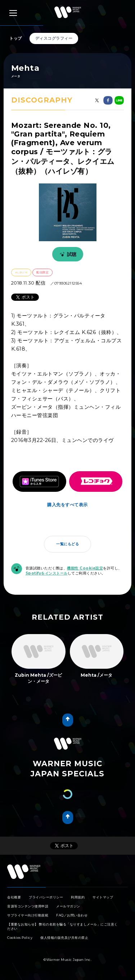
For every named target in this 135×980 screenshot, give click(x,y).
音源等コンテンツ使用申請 (28, 906)
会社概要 (14, 897)
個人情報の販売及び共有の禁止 (64, 938)
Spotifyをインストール (47, 573)
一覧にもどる (67, 544)
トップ (16, 38)
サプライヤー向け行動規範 (28, 915)
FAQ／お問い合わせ (72, 915)
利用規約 (78, 897)
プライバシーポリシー (46, 897)
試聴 (67, 254)
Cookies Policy (20, 938)
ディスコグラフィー (54, 38)
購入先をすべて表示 (67, 505)
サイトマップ (103, 897)
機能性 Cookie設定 (85, 568)
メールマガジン (68, 906)
